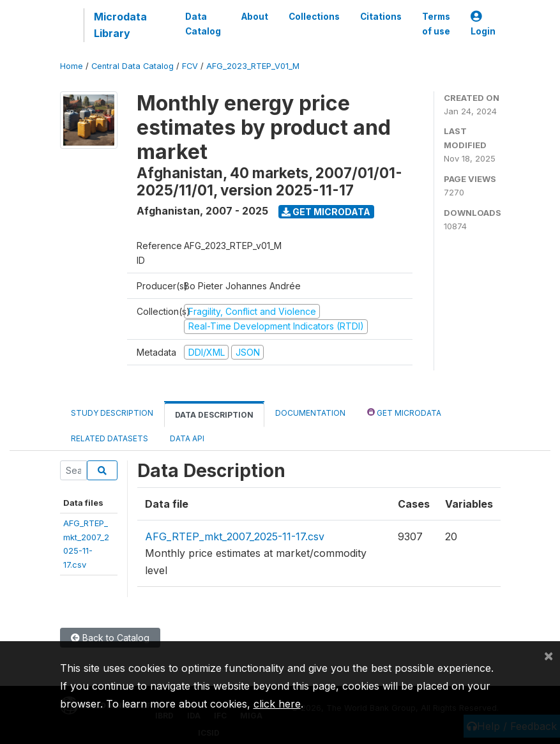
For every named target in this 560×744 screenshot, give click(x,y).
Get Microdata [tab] (404, 412)
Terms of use (436, 24)
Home (72, 66)
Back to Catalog (110, 638)
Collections (314, 17)
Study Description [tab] (112, 413)
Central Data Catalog (132, 66)
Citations (381, 17)
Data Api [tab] (187, 438)
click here (277, 704)
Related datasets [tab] (110, 438)
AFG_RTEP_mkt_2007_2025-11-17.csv (235, 536)
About (255, 17)
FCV (190, 66)
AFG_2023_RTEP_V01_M (253, 66)
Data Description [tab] (214, 415)
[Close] (549, 655)
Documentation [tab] (310, 413)
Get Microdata (326, 212)
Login (483, 24)
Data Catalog (203, 24)
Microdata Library (120, 25)
